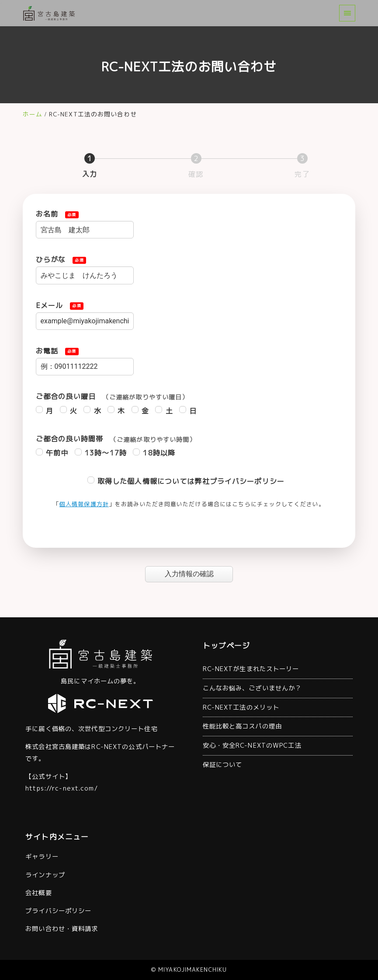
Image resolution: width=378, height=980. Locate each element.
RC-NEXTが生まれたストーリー (251, 669)
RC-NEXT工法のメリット (241, 707)
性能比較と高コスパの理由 (242, 726)
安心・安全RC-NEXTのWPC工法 (252, 745)
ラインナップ (45, 875)
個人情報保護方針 (84, 504)
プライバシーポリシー (58, 911)
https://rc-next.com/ (61, 788)
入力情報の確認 (198, 574)
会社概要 (38, 893)
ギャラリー (42, 857)
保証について (223, 765)
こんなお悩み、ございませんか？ (252, 688)
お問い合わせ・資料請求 (62, 929)
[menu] (347, 13)
